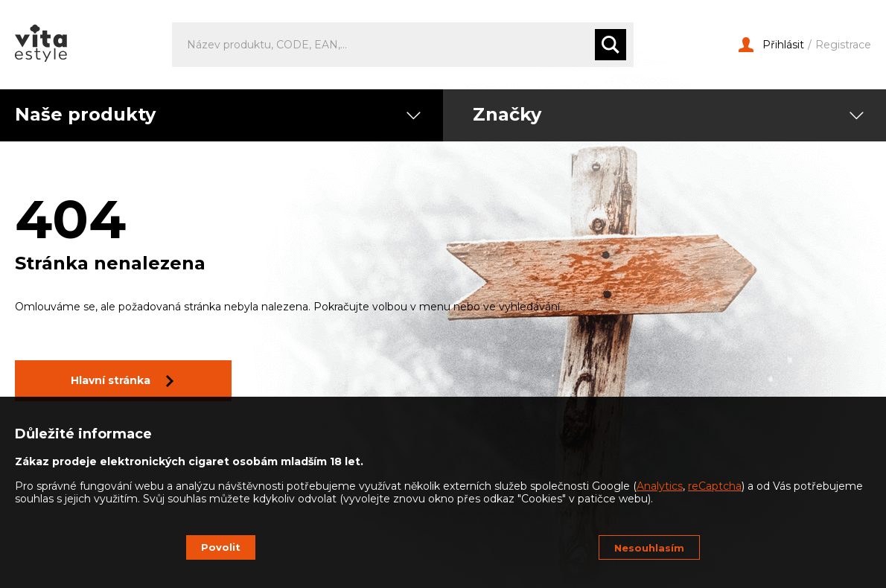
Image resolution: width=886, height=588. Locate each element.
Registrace (843, 45)
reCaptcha (715, 486)
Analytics (660, 486)
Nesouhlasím (649, 548)
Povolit (221, 547)
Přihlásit (771, 45)
